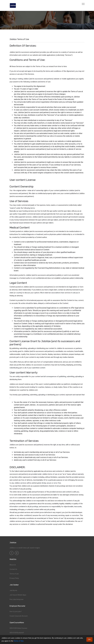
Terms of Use (19, 641)
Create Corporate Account (19, 616)
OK (89, 639)
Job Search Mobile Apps (18, 595)
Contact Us (13, 569)
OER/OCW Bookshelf (17, 633)
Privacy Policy (14, 578)
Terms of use (14, 574)
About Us (13, 565)
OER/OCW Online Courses (18, 628)
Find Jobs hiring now (17, 599)
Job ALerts (13, 590)
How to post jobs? (16, 611)
